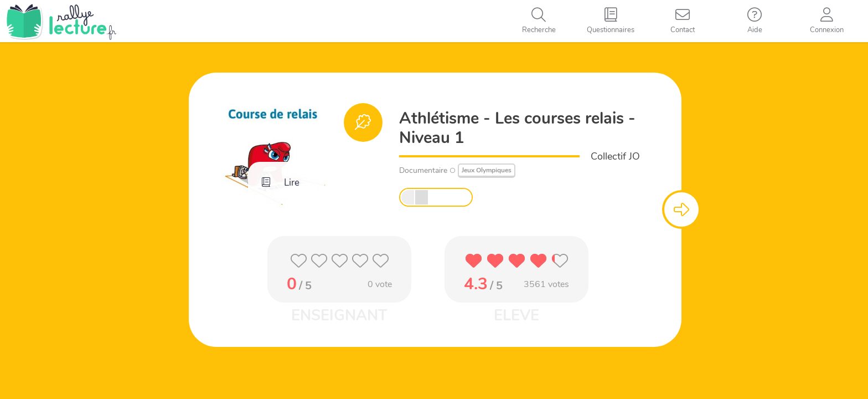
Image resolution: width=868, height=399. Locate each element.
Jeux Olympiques (487, 170)
